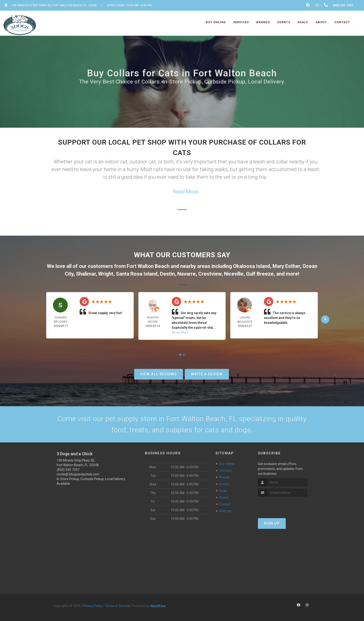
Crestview (210, 274)
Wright (106, 274)
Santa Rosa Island (137, 274)
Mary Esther (286, 266)
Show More (180, 332)
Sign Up (272, 523)
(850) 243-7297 (68, 470)
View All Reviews (159, 374)
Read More (186, 192)
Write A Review (207, 374)
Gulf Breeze (260, 274)
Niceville (234, 274)
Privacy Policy (93, 606)
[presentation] (283, 505)
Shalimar (86, 274)
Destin (167, 274)
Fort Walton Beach (148, 266)
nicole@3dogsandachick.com (78, 474)
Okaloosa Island (252, 266)
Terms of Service (117, 606)
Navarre (187, 274)
